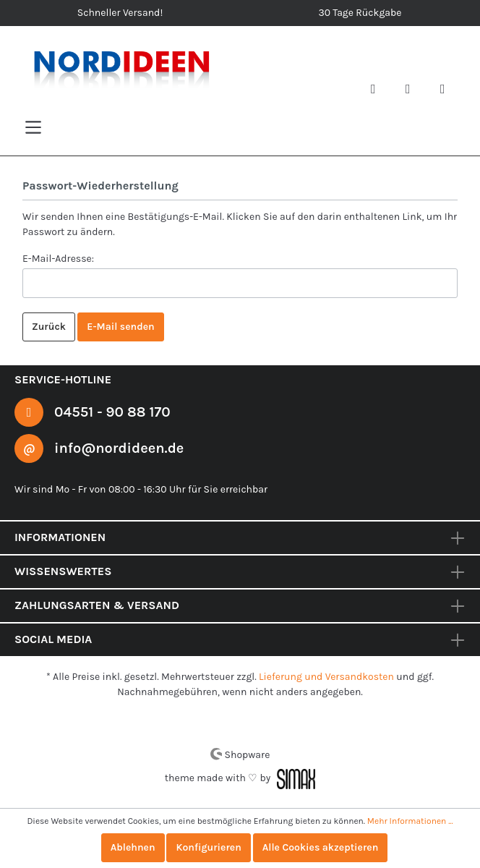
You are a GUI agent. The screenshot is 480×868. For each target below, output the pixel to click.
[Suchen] (379, 90)
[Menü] (33, 127)
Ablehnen (130, 848)
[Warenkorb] (448, 90)
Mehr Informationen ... (407, 821)
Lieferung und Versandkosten (327, 676)
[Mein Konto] (413, 90)
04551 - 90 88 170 (113, 411)
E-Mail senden (121, 326)
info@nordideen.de (120, 448)
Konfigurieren (208, 848)
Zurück (49, 326)
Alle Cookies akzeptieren (322, 848)
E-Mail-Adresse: (59, 258)
